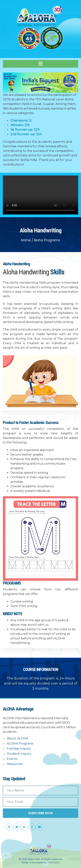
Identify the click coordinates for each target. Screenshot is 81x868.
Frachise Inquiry (19, 749)
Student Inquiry (19, 754)
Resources (15, 764)
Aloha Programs (47, 240)
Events (12, 759)
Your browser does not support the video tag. (40, 195)
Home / (27, 240)
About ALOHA (18, 738)
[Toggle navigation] (40, 64)
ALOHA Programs (20, 743)
